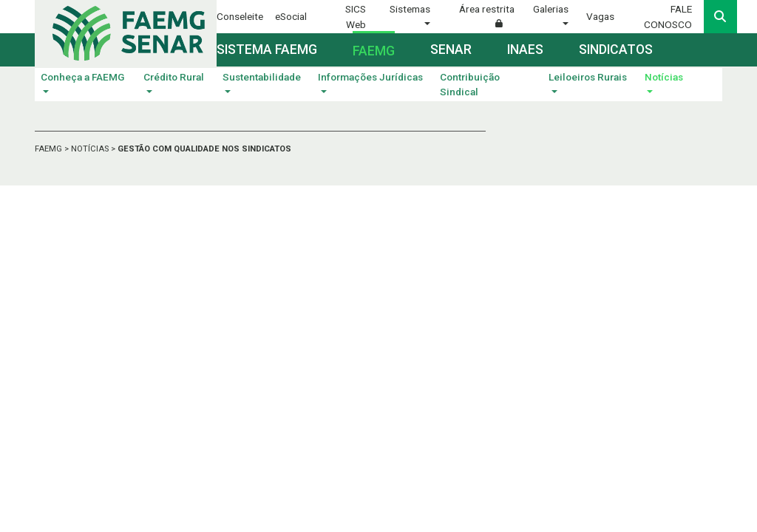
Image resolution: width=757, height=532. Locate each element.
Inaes (525, 50)
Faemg (374, 51)
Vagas (600, 16)
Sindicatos (616, 50)
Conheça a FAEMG (82, 77)
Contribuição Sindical (470, 84)
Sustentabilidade (262, 77)
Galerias (551, 9)
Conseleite (240, 16)
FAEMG (50, 149)
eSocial (291, 16)
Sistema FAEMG (267, 50)
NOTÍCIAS (91, 149)
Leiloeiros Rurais (588, 77)
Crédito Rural (174, 77)
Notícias (664, 77)
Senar (451, 50)
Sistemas (410, 9)
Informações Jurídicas (370, 77)
